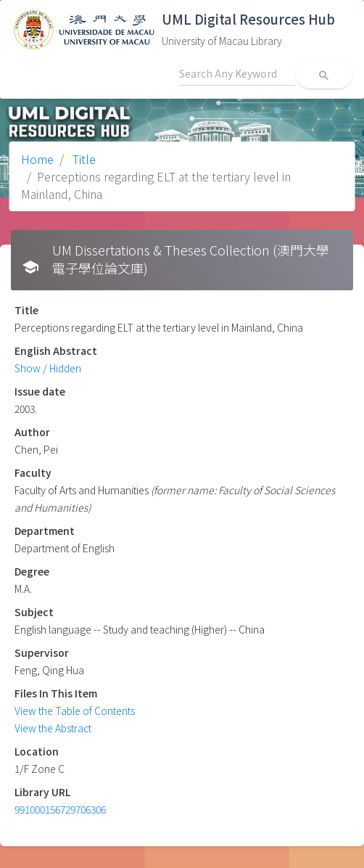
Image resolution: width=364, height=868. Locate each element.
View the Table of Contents (75, 711)
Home (37, 159)
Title (83, 159)
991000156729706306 (60, 809)
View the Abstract (53, 728)
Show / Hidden (48, 368)
